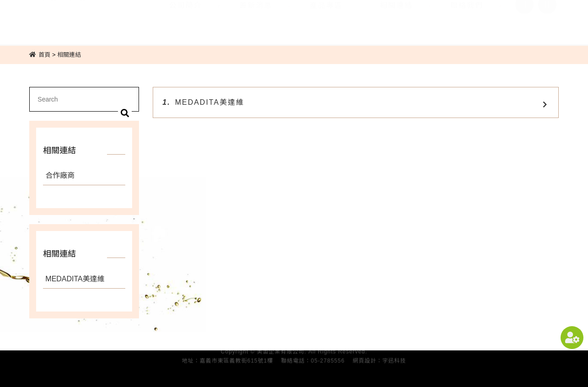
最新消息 (256, 18)
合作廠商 (60, 175)
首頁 (44, 55)
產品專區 (326, 18)
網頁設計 (364, 359)
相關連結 (396, 18)
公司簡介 (186, 18)
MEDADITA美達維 (75, 279)
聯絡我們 (467, 18)
